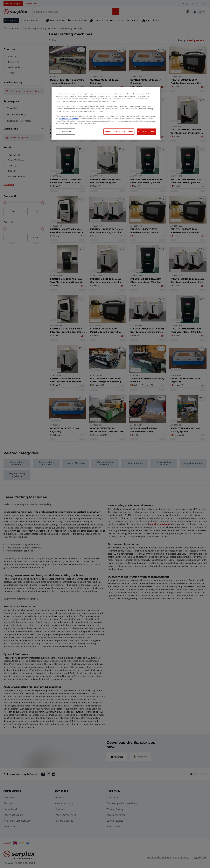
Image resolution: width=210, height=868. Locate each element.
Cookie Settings (66, 131)
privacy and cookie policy (69, 119)
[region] (106, 113)
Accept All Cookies (146, 131)
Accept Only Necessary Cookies (119, 131)
